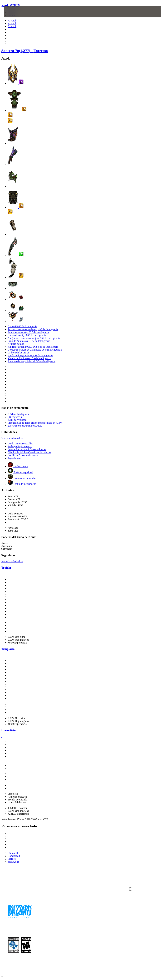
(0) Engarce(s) (15, 417)
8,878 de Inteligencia (19, 414)
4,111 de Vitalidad (17, 420)
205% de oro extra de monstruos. (25, 426)
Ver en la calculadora (12, 438)
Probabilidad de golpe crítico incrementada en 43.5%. (35, 423)
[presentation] (14, 12)
